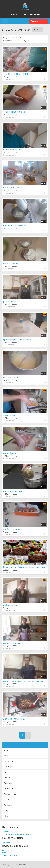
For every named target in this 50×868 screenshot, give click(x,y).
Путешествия (10, 789)
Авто (6, 750)
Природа (8, 783)
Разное (7, 800)
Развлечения (10, 794)
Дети (6, 756)
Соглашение (8, 831)
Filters (38, 30)
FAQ (4, 853)
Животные (9, 761)
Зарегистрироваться (31, 14)
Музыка (7, 778)
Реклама (6, 842)
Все (6, 745)
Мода (7, 772)
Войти (14, 14)
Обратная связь (9, 855)
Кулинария (9, 767)
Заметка (6, 850)
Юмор (7, 816)
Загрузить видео (39, 21)
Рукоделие (9, 805)
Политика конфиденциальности (16, 834)
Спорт (7, 810)
